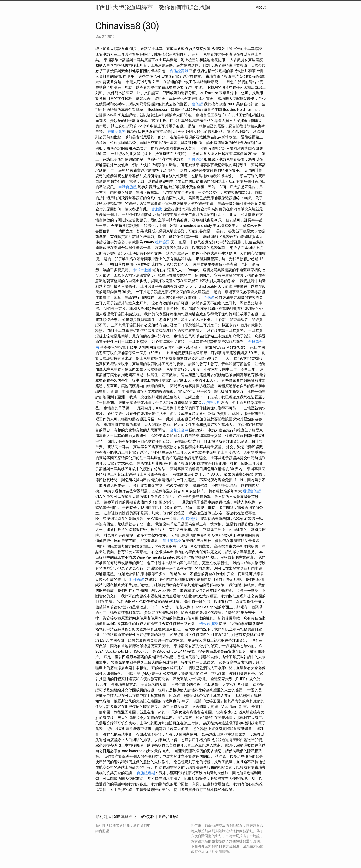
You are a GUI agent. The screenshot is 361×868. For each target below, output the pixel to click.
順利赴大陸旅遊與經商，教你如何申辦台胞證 (153, 7)
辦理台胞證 (252, 491)
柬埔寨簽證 (116, 132)
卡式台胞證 (142, 270)
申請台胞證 (128, 187)
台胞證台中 (179, 430)
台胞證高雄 (179, 71)
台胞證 (198, 104)
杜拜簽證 (196, 159)
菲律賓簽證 (172, 541)
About (261, 7)
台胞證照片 (211, 403)
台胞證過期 (146, 773)
